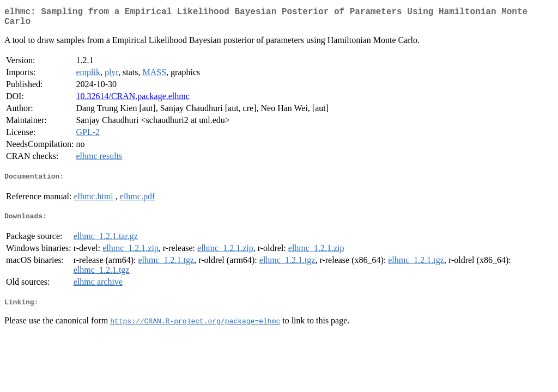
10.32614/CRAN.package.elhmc (132, 100)
